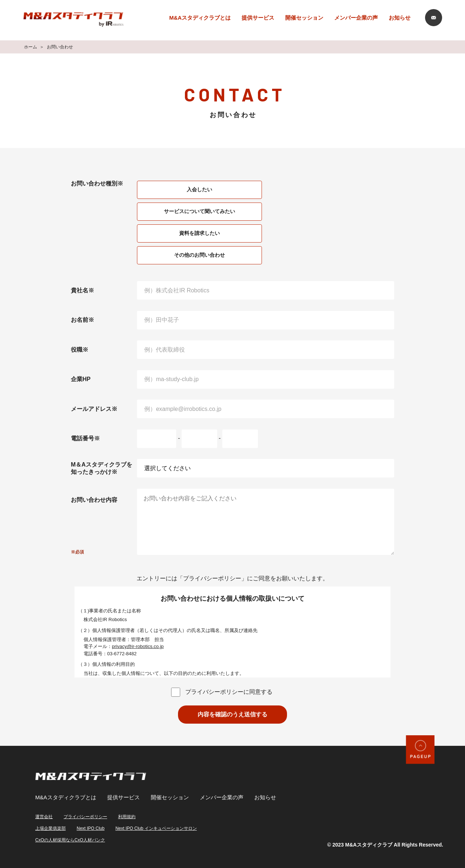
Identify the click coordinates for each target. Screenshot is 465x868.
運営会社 (44, 817)
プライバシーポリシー (85, 817)
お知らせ (400, 18)
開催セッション (304, 18)
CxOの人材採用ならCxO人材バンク (70, 840)
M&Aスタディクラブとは (200, 18)
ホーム (31, 47)
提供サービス (258, 18)
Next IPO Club (91, 828)
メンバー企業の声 (356, 18)
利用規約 (127, 817)
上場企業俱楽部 (50, 828)
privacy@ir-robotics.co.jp (138, 646)
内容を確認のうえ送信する (232, 714)
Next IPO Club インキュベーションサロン (156, 828)
